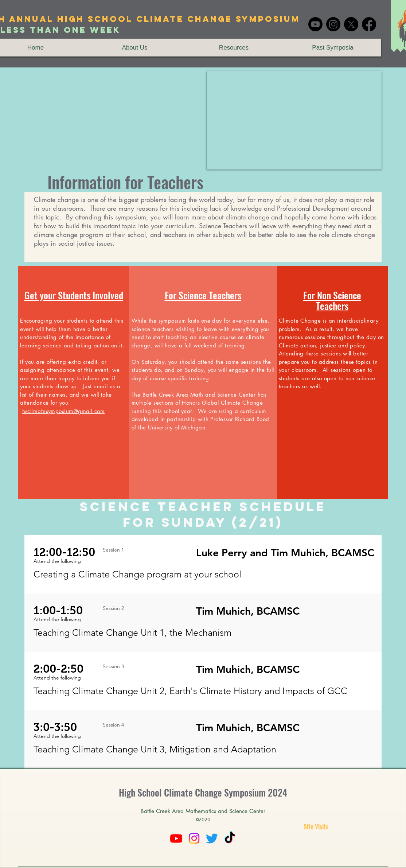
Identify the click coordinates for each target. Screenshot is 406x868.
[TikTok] (230, 838)
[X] (351, 24)
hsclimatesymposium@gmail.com (64, 411)
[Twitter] (212, 838)
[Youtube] (315, 24)
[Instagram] (333, 24)
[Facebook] (369, 24)
